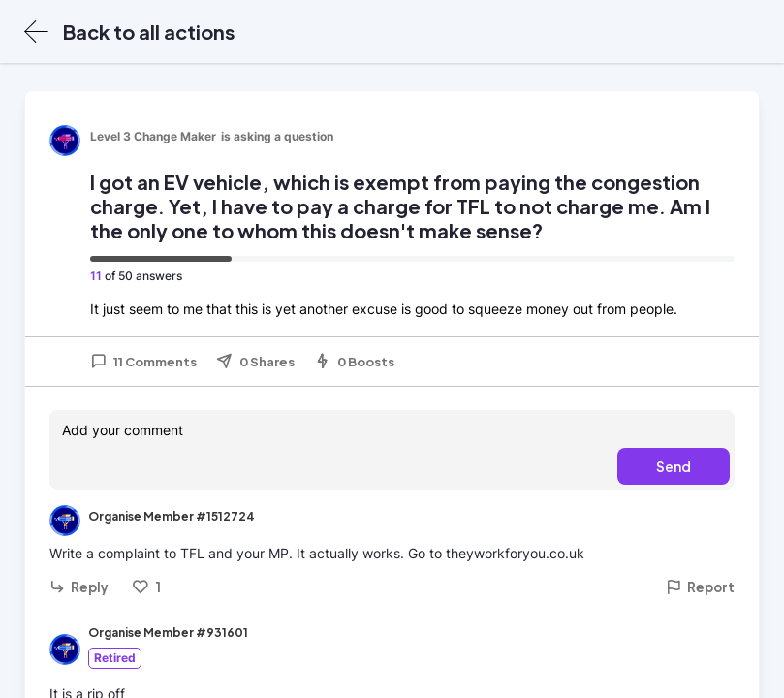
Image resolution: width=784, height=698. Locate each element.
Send (674, 466)
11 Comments (143, 362)
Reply (79, 587)
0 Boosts (354, 362)
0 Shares (255, 362)
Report (700, 587)
